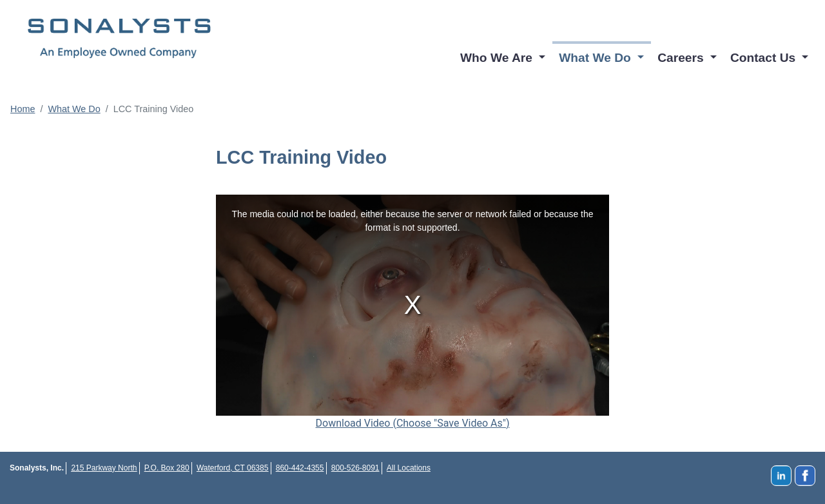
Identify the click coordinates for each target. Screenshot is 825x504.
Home (23, 109)
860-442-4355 (300, 468)
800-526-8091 (355, 468)
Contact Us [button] (765, 58)
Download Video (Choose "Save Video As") (413, 423)
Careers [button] (682, 58)
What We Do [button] (597, 58)
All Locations (409, 468)
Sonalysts (119, 39)
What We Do (74, 109)
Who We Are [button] (498, 58)
